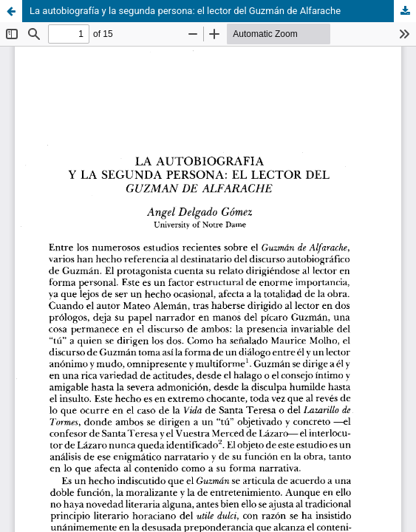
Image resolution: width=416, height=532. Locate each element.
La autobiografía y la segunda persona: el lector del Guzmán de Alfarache (185, 11)
